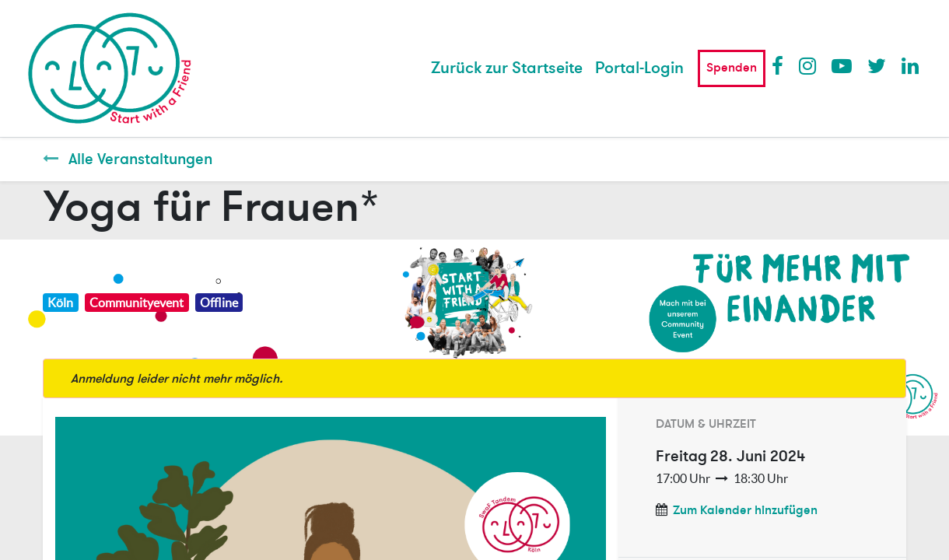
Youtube (841, 65)
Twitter (877, 65)
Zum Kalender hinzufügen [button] (745, 510)
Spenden (732, 68)
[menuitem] (507, 68)
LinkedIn (911, 65)
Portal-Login (639, 68)
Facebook (781, 65)
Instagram (808, 65)
